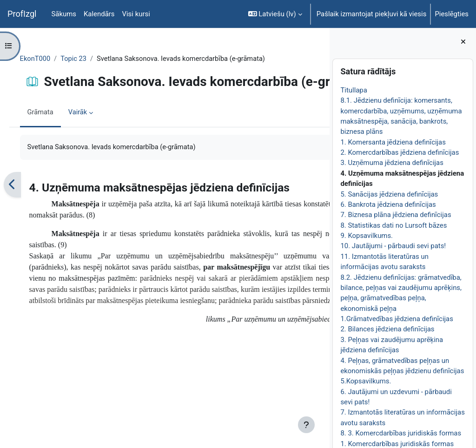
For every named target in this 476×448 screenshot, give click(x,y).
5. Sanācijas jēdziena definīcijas (389, 194)
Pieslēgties (452, 14)
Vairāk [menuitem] (91, 144)
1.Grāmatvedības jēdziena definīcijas (397, 319)
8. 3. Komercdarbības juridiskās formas (401, 433)
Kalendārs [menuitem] (99, 14)
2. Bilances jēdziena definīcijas (387, 329)
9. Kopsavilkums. (367, 236)
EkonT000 (49, 59)
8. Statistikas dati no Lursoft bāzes (393, 225)
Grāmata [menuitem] (54, 144)
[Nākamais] (319, 216)
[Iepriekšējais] (25, 216)
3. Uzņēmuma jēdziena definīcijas (392, 163)
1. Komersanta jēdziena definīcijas (393, 142)
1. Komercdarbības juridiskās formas (397, 444)
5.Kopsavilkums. (366, 381)
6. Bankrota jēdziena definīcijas (388, 204)
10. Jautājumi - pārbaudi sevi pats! (393, 246)
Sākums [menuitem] (64, 14)
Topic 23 (88, 59)
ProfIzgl (22, 14)
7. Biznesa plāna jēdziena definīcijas (396, 215)
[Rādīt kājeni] (306, 425)
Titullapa (354, 90)
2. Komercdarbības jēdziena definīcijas (400, 152)
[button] (275, 14)
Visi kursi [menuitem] (136, 14)
